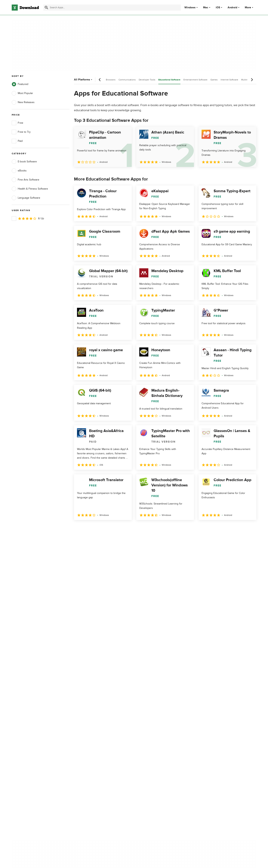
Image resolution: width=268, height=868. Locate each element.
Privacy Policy (156, 705)
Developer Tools (147, 80)
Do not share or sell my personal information (162, 726)
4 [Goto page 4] (107, 528)
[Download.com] (25, 8)
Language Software (26, 198)
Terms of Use (156, 712)
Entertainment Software (195, 80)
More (249, 7)
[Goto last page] (249, 528)
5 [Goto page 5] (117, 528)
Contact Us (87, 718)
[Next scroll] (252, 80)
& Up (28, 218)
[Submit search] (46, 8)
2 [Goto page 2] (88, 528)
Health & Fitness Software (30, 189)
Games (214, 80)
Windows (190, 8)
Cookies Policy (157, 718)
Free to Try (21, 132)
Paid (17, 141)
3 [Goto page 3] (97, 528)
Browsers (111, 80)
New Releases (23, 102)
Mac (206, 8)
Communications (127, 80)
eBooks (19, 171)
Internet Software (229, 80)
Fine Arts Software (25, 180)
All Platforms (84, 80)
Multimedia (247, 80)
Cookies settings (158, 735)
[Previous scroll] (100, 80)
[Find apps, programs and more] (112, 8)
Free (17, 123)
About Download (90, 705)
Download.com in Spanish (95, 724)
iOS (218, 8)
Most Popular (22, 93)
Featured (20, 84)
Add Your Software (91, 712)
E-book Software (24, 162)
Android (232, 8)
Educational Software (169, 80)
